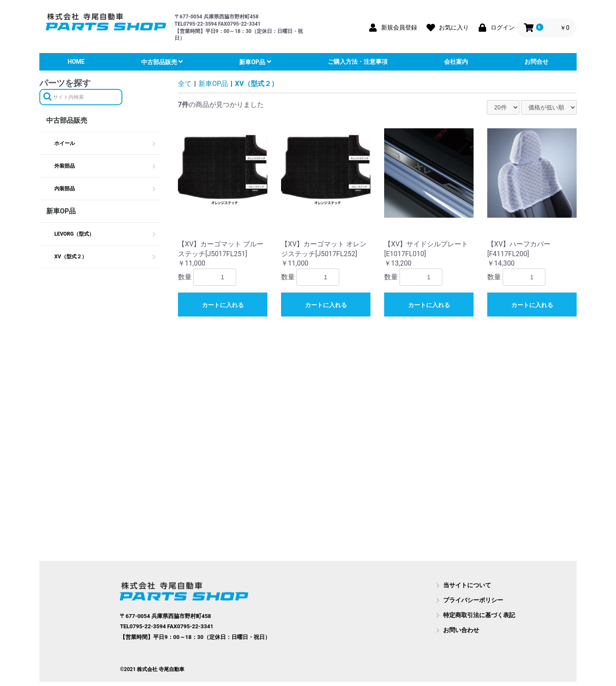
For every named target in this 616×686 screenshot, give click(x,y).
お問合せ (536, 62)
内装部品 (65, 189)
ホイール (65, 143)
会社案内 (456, 62)
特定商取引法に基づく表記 (479, 615)
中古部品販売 (160, 62)
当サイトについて (467, 585)
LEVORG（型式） (74, 234)
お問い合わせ (461, 630)
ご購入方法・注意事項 (358, 62)
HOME (76, 62)
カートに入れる (223, 305)
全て (185, 84)
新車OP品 (253, 62)
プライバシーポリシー (473, 600)
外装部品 (65, 166)
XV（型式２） (71, 257)
